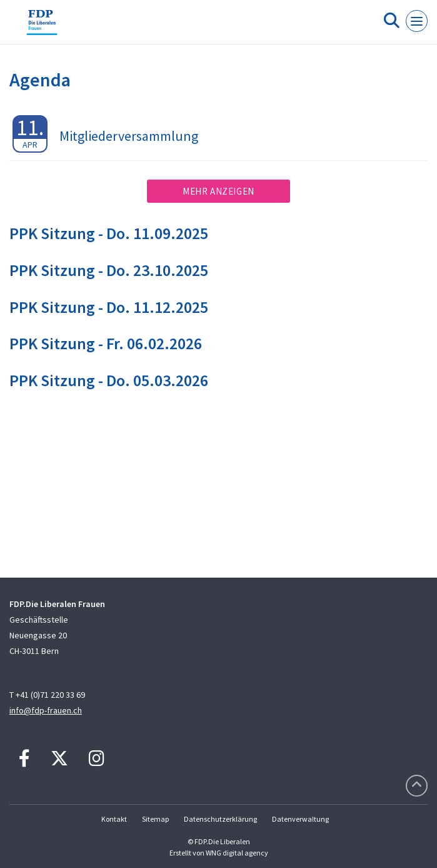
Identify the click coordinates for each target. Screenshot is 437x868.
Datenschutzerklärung (220, 819)
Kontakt (114, 819)
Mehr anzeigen (219, 191)
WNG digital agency (237, 853)
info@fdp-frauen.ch (46, 710)
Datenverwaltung (300, 819)
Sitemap (155, 819)
